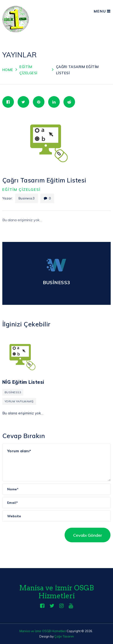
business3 (27, 198)
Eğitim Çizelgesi (21, 189)
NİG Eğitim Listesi (23, 382)
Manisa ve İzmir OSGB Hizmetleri (56, 592)
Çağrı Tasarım (64, 636)
